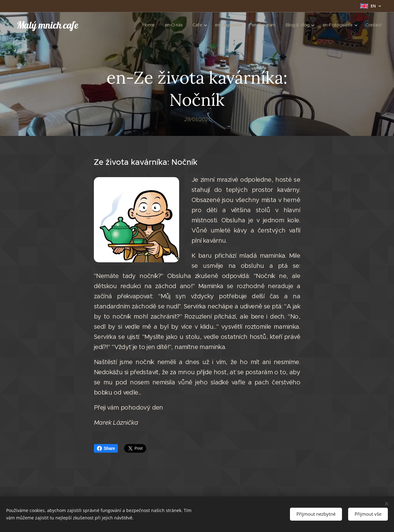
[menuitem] (141, 25)
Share (106, 448)
